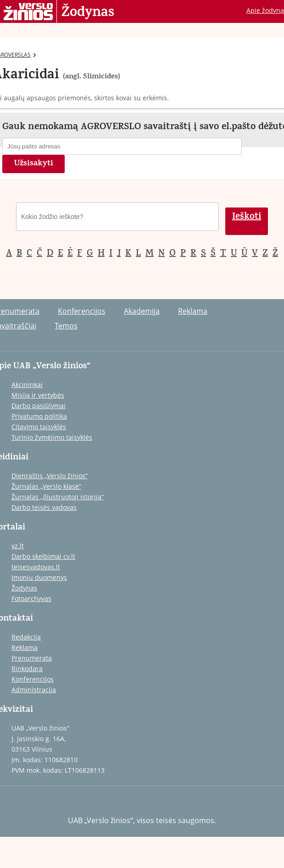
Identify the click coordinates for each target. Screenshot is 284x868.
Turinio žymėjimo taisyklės (52, 437)
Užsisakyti (34, 164)
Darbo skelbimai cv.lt (43, 556)
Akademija (142, 311)
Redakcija (26, 637)
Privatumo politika (39, 416)
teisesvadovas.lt (36, 567)
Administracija (34, 690)
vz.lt (18, 546)
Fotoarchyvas (31, 598)
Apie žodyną (265, 10)
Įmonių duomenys (39, 577)
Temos (66, 326)
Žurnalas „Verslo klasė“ (46, 486)
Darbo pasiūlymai (39, 406)
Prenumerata (32, 658)
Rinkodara (27, 669)
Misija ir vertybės (38, 395)
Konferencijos (82, 311)
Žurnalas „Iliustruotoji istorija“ (58, 497)
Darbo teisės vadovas (44, 507)
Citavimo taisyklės (39, 427)
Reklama (193, 311)
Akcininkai (27, 385)
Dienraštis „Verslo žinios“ (50, 476)
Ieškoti (247, 217)
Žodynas (88, 13)
